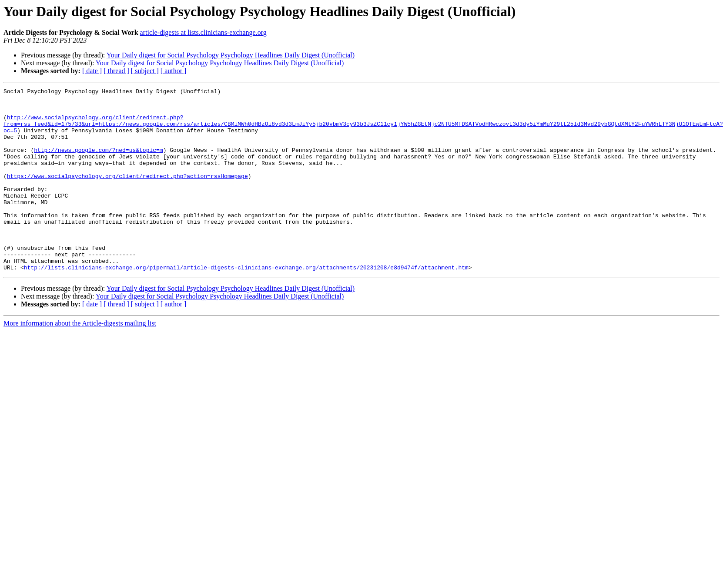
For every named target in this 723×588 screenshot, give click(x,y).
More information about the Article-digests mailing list (80, 360)
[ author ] (174, 71)
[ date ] (92, 71)
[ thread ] (116, 71)
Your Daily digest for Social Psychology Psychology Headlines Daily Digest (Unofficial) (231, 55)
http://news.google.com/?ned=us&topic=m (98, 163)
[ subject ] (145, 71)
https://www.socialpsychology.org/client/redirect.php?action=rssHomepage (127, 194)
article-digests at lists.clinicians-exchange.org (203, 32)
